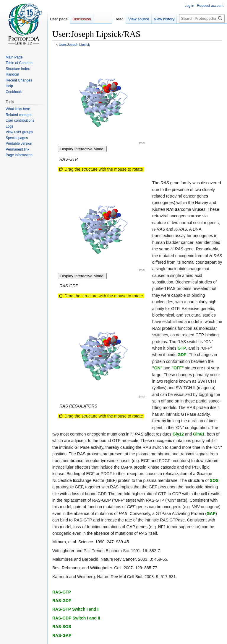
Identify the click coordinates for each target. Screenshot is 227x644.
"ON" (157, 368)
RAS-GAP (62, 635)
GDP (182, 355)
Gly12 (179, 434)
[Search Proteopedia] (202, 18)
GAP (211, 513)
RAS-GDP (62, 601)
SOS (214, 480)
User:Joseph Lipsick (74, 44)
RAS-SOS (62, 627)
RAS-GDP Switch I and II (76, 618)
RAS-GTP (62, 592)
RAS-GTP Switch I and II (76, 609)
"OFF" (177, 368)
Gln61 (199, 434)
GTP (182, 348)
